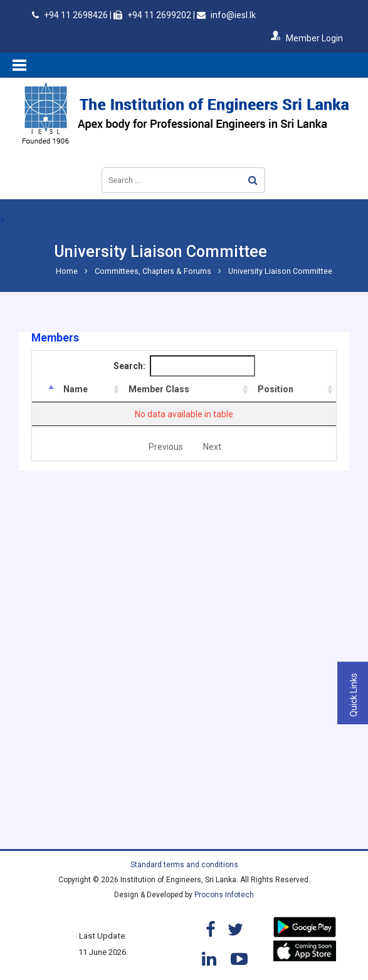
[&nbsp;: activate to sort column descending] (45, 389)
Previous (166, 447)
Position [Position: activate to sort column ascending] (276, 389)
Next (212, 447)
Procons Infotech (224, 895)
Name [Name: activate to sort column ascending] (76, 389)
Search (253, 180)
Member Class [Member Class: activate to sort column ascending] (159, 389)
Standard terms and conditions (184, 865)
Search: (184, 366)
